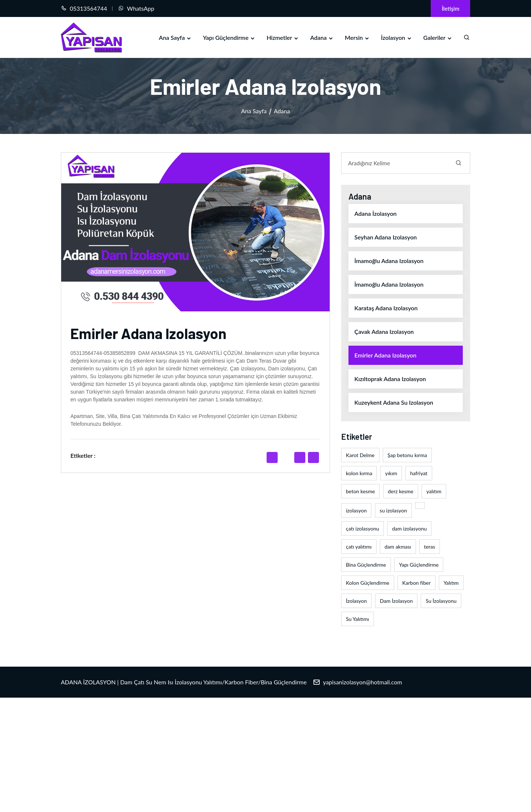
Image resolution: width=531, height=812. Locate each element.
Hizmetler (283, 38)
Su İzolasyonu (441, 601)
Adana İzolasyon (376, 214)
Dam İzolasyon (396, 601)
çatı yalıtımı (359, 547)
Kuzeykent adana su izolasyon (394, 403)
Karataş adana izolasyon (386, 308)
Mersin (357, 38)
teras (430, 547)
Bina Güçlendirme (366, 565)
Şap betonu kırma (407, 455)
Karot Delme (360, 455)
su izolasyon (393, 511)
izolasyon (356, 511)
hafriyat (419, 474)
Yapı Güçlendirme (229, 38)
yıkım (391, 474)
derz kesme (401, 492)
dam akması (398, 547)
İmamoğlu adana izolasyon (389, 261)
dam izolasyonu (409, 529)
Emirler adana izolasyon (385, 355)
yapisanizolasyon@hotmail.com (363, 682)
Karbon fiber (417, 583)
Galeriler (438, 38)
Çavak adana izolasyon (384, 332)
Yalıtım (451, 583)
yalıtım (434, 492)
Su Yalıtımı (358, 619)
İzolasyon (397, 38)
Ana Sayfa (175, 38)
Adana (322, 38)
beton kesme (360, 492)
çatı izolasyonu (362, 529)
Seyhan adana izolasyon (386, 237)
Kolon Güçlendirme (368, 583)
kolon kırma (359, 474)
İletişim (450, 8)
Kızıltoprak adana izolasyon (390, 379)
